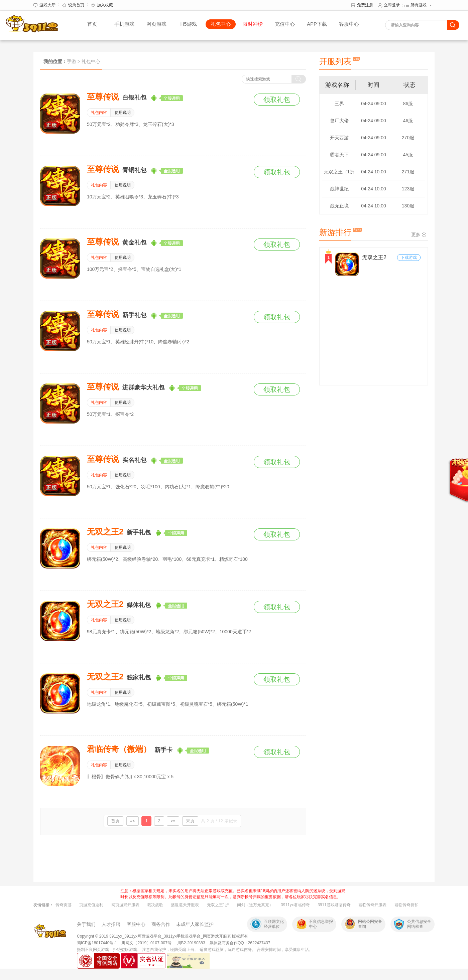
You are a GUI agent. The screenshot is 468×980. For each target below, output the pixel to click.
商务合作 (161, 924)
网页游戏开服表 (125, 905)
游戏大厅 (44, 5)
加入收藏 (102, 5)
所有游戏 (416, 5)
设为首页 (73, 5)
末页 (190, 821)
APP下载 (317, 24)
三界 (339, 104)
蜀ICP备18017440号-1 (97, 943)
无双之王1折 (218, 905)
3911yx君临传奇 (295, 905)
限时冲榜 (253, 24)
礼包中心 (221, 24)
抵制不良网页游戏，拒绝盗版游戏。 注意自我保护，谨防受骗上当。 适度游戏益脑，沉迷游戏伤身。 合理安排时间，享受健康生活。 (195, 950)
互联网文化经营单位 (274, 924)
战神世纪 (339, 189)
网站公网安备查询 (370, 924)
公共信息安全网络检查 (419, 924)
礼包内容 (99, 113)
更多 (416, 234)
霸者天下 (339, 155)
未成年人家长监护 (195, 924)
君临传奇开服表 (372, 905)
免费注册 (362, 5)
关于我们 (86, 924)
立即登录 (389, 5)
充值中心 (285, 24)
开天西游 (339, 138)
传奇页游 (64, 905)
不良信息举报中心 (321, 924)
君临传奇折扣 (406, 905)
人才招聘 (111, 924)
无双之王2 (374, 257)
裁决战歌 (155, 905)
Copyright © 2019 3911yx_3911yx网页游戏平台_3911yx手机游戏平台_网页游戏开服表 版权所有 (162, 936)
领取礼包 (277, 100)
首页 (92, 24)
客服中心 (349, 24)
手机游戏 (124, 24)
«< (133, 821)
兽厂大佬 (339, 121)
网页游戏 (156, 24)
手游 (72, 61)
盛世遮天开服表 (185, 905)
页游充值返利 (91, 905)
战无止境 (339, 206)
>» (173, 821)
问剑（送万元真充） (255, 905)
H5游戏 (188, 24)
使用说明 (123, 113)
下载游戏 (409, 258)
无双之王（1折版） (339, 175)
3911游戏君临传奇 (334, 905)
